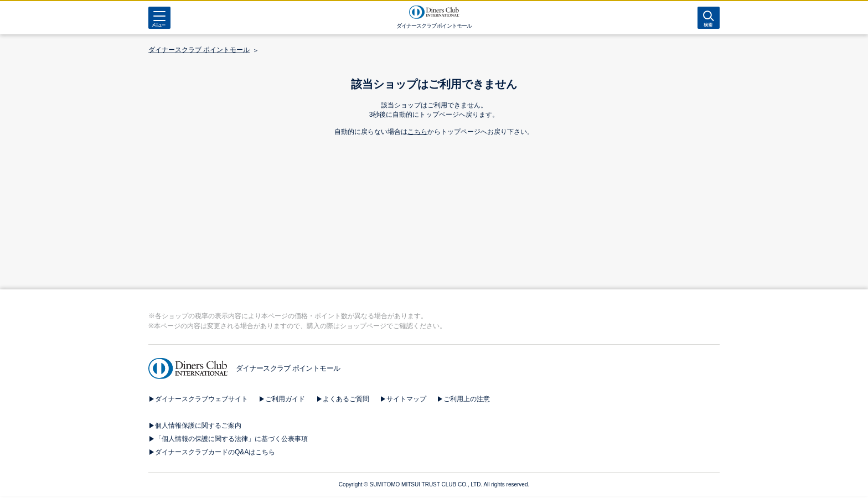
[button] (434, 445)
